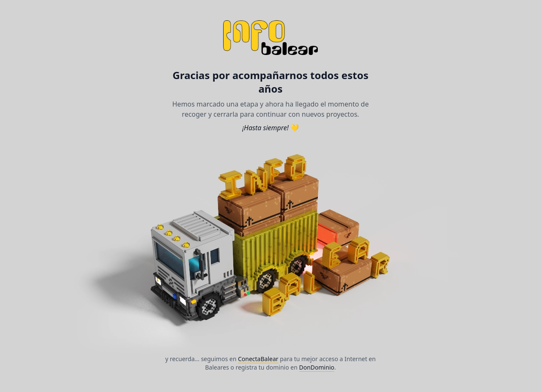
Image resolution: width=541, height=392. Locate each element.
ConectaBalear (258, 359)
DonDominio (317, 367)
